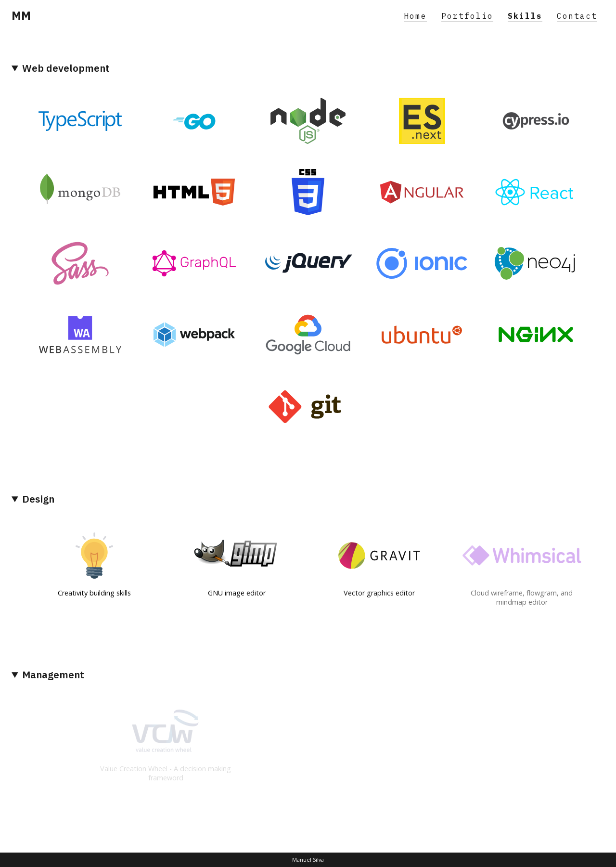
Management (53, 675)
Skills (525, 16)
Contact (577, 16)
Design (38, 499)
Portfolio (467, 16)
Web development (66, 68)
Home (415, 16)
